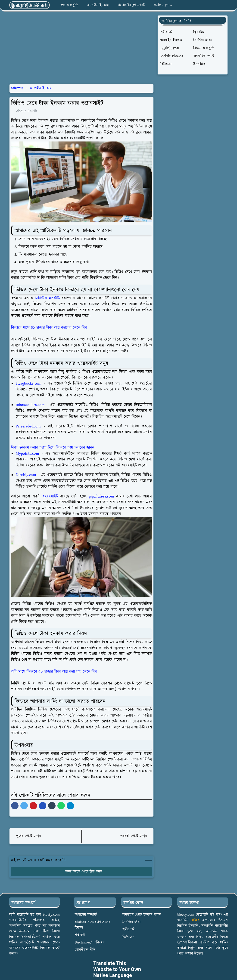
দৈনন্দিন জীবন (132, 922)
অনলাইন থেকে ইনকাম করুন (142, 915)
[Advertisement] (87, 48)
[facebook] (190, 5)
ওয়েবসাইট (50, 496)
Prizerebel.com (28, 426)
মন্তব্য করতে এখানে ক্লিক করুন (81, 872)
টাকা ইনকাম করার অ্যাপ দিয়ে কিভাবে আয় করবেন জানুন (53, 448)
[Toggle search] (224, 5)
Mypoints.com (27, 454)
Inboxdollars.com (30, 405)
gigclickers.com (101, 496)
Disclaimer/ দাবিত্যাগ (90, 942)
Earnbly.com (26, 475)
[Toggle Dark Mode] (216, 5)
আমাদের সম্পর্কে (86, 915)
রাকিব (195, 920)
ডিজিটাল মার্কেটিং (48, 298)
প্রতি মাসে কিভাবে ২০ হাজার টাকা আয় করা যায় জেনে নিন (54, 672)
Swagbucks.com (29, 384)
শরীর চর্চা (128, 929)
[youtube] (206, 5)
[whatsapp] (198, 5)
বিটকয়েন (128, 937)
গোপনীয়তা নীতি (85, 950)
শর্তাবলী (80, 935)
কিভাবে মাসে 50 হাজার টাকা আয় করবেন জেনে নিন (49, 328)
